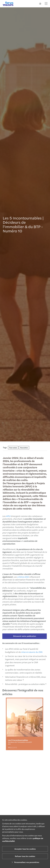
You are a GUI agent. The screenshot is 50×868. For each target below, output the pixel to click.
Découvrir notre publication (24, 636)
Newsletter (24, 448)
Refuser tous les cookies (25, 856)
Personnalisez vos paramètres (25, 862)
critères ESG (22, 577)
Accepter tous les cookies (25, 849)
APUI (7, 516)
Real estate (13, 448)
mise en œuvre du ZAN (31, 652)
